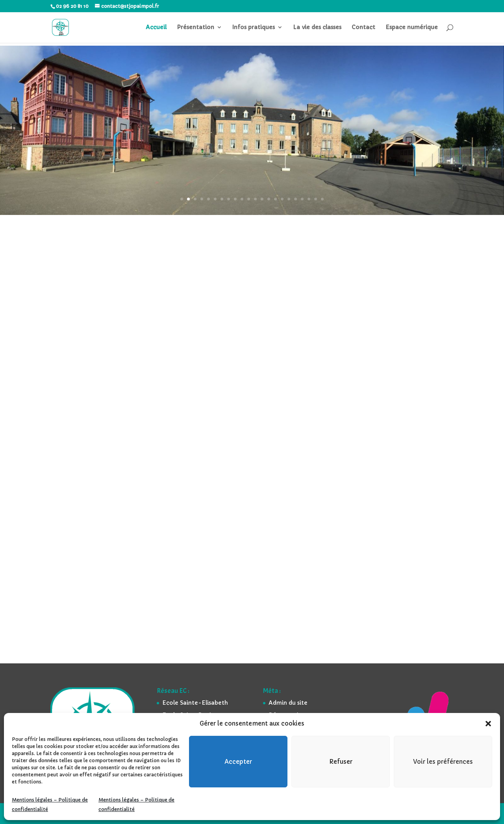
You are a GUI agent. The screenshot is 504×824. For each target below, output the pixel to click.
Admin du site (288, 703)
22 (322, 199)
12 (255, 199)
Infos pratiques (254, 28)
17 (289, 199)
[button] (488, 724)
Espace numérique (412, 28)
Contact (363, 28)
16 (282, 199)
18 (296, 199)
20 (309, 199)
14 (269, 199)
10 (242, 199)
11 (249, 199)
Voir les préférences (443, 762)
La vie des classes (317, 28)
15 (275, 199)
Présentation (195, 28)
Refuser (341, 762)
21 (316, 199)
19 (302, 199)
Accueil (156, 28)
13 (262, 199)
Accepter (238, 762)
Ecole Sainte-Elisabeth (195, 703)
